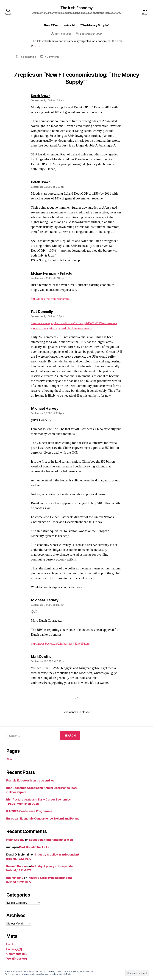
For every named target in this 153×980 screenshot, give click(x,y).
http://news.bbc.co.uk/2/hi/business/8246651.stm (63, 644)
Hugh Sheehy (15, 840)
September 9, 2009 (91, 34)
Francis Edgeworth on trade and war (31, 781)
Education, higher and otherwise (51, 840)
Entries (14, 949)
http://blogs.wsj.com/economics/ (52, 299)
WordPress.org (17, 959)
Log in (10, 945)
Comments (17, 954)
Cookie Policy (65, 974)
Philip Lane (64, 34)
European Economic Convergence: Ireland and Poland (43, 819)
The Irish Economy (76, 8)
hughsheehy (15, 878)
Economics (29, 57)
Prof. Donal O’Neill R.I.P (34, 847)
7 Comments (52, 57)
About (10, 760)
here (37, 46)
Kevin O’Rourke (17, 866)
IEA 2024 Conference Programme (29, 811)
